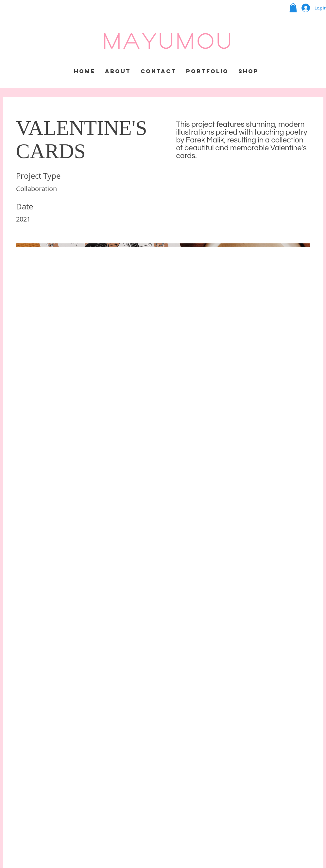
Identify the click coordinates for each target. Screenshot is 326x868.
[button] (293, 8)
